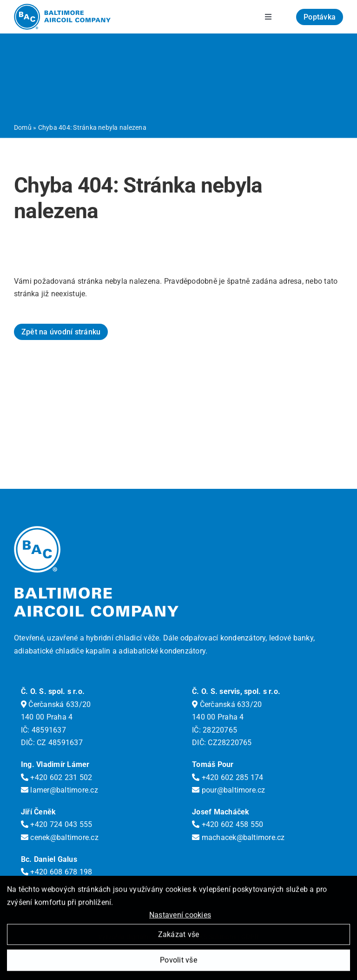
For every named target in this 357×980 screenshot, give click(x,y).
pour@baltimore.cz (229, 790)
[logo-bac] (62, 7)
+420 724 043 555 (56, 824)
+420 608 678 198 (56, 872)
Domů (23, 127)
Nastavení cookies (180, 917)
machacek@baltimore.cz (238, 837)
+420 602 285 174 (228, 777)
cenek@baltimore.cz (60, 837)
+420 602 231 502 (56, 777)
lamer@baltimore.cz (59, 790)
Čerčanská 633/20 (56, 704)
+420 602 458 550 (228, 824)
